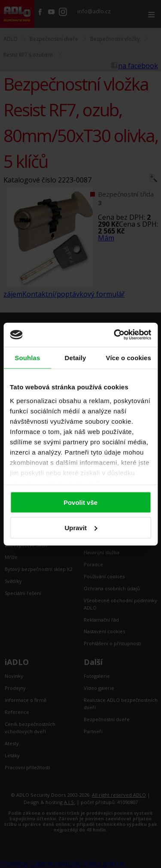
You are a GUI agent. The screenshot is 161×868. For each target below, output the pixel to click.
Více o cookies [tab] (128, 357)
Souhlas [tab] (27, 357)
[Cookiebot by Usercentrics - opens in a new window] (115, 335)
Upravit (81, 527)
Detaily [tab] (76, 357)
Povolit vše (80, 502)
